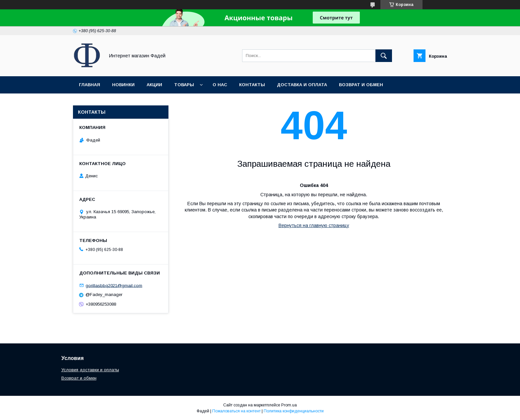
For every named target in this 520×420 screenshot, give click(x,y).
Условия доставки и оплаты (90, 370)
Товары (184, 85)
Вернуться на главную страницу (314, 225)
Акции (154, 85)
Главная (90, 85)
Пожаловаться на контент (236, 411)
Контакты (252, 85)
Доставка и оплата (302, 85)
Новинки (123, 85)
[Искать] (384, 56)
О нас (220, 85)
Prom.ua (289, 405)
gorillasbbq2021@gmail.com (114, 285)
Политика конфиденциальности (294, 411)
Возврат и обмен (361, 85)
